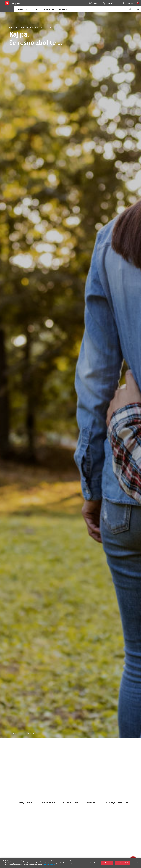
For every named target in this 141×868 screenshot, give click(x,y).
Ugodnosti (49, 9)
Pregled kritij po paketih (23, 803)
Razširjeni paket (71, 803)
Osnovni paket (49, 803)
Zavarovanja (23, 9)
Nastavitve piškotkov (93, 864)
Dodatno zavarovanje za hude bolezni (25, 734)
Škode (36, 9)
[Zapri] (138, 864)
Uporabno (63, 9)
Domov (8, 734)
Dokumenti (91, 803)
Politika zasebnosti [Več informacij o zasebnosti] (49, 866)
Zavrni (107, 864)
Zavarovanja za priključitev (116, 803)
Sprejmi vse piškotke (122, 864)
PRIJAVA (136, 10)
